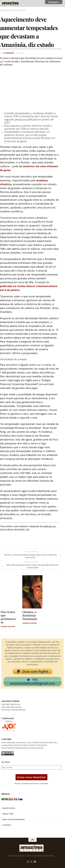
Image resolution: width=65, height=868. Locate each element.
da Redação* (9, 53)
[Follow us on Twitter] (31, 862)
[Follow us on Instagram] (28, 862)
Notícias (22, 10)
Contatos (7, 825)
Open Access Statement (14, 819)
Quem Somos (9, 808)
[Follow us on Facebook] (35, 862)
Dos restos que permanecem (8, 617)
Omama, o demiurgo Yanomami (30, 615)
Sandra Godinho (8, 627)
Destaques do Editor (9, 10)
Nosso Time (8, 814)
